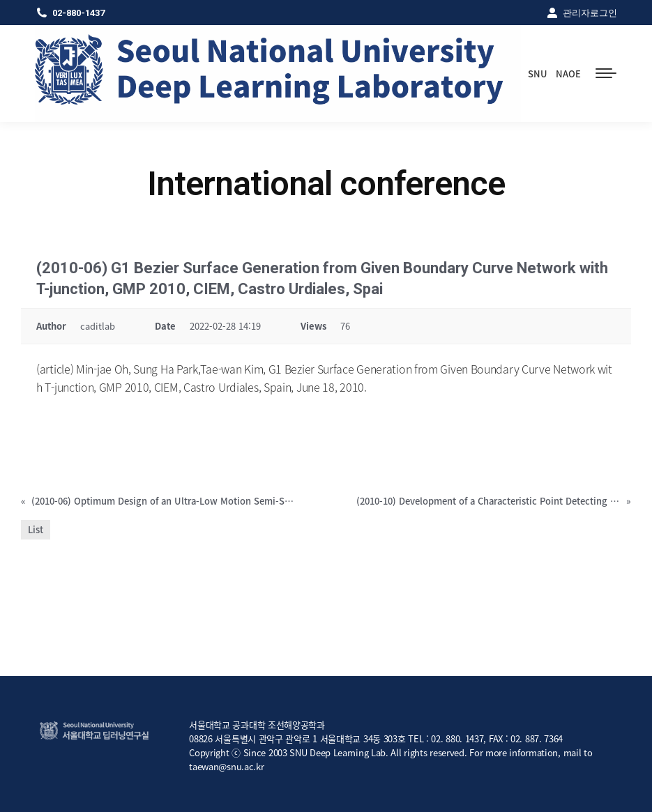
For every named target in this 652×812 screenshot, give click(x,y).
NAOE (568, 74)
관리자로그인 (581, 13)
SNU (538, 74)
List (36, 529)
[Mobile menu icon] (606, 73)
